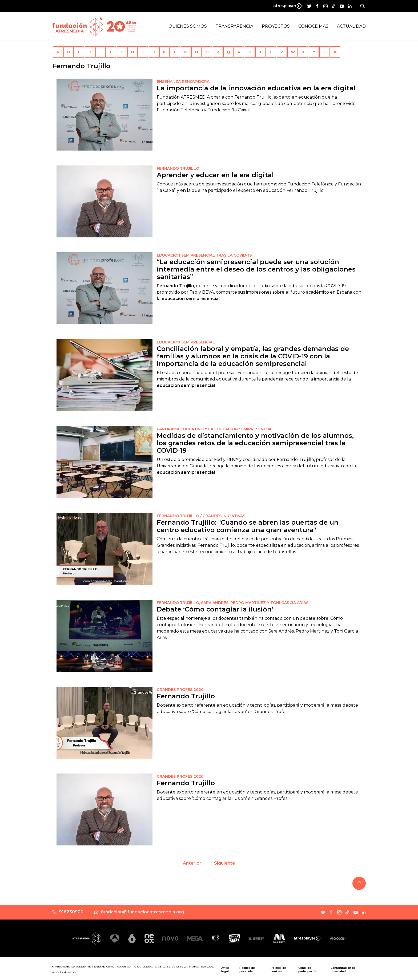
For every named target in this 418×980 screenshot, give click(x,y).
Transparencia (234, 26)
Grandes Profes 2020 (180, 776)
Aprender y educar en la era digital (215, 175)
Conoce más (313, 26)
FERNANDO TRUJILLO (178, 168)
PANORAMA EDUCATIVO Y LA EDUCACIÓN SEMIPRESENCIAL (215, 429)
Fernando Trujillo (186, 696)
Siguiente (225, 863)
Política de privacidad (247, 970)
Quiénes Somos (188, 26)
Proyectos (276, 26)
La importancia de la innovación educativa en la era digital (256, 88)
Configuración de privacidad (343, 970)
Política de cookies (278, 970)
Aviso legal (225, 970)
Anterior (192, 863)
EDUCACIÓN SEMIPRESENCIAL (186, 342)
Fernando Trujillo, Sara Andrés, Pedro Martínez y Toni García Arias (233, 603)
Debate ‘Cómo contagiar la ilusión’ (215, 609)
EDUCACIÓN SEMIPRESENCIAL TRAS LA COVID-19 (204, 255)
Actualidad (351, 26)
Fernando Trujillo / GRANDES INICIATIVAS (201, 516)
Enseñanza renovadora (183, 82)
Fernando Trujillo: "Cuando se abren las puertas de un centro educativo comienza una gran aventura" (248, 526)
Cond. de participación (308, 970)
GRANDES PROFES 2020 (180, 690)
